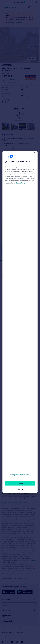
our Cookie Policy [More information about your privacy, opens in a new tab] (19, 183)
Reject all (20, 489)
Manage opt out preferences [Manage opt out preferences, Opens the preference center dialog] (20, 475)
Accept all (20, 483)
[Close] (35, 153)
